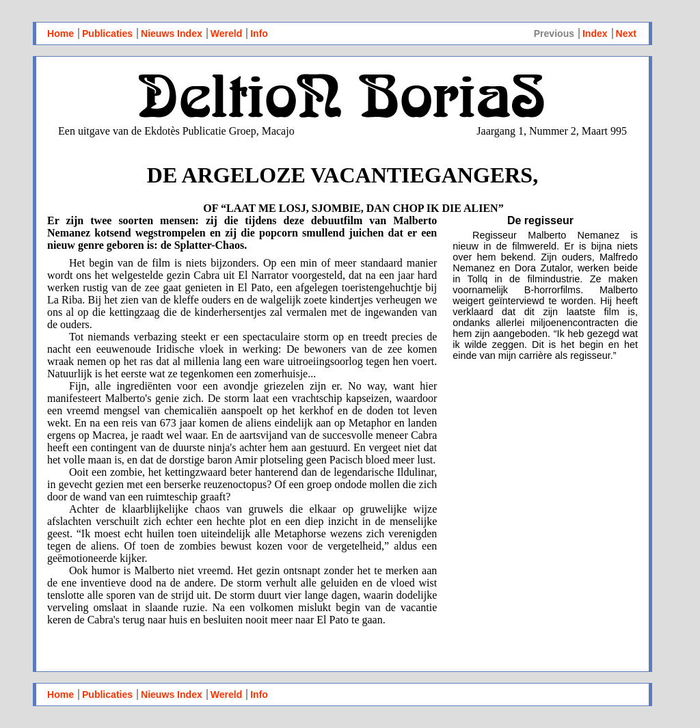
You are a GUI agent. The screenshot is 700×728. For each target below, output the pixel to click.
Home (60, 33)
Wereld (227, 33)
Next (626, 33)
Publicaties (107, 33)
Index (595, 33)
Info (259, 33)
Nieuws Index (172, 33)
